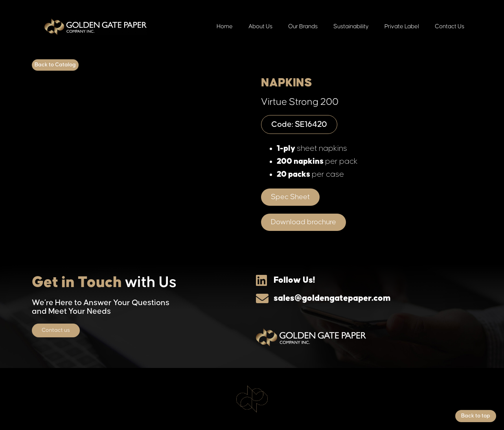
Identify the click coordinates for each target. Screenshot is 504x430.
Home (225, 27)
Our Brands (303, 27)
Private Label (402, 27)
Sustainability (351, 27)
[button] (290, 197)
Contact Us (450, 27)
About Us (260, 27)
